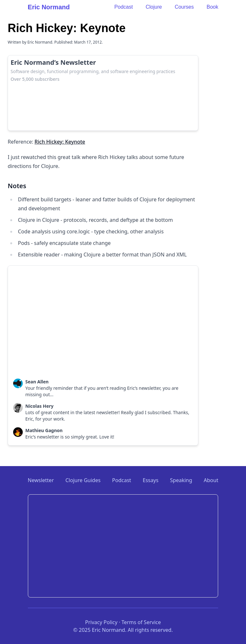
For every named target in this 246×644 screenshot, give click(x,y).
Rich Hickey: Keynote (60, 142)
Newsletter (41, 480)
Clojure (154, 7)
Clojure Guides (83, 480)
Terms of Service (141, 622)
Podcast (124, 7)
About (211, 480)
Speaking (181, 480)
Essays (151, 480)
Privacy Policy (101, 622)
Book (212, 7)
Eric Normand (49, 7)
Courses (184, 7)
